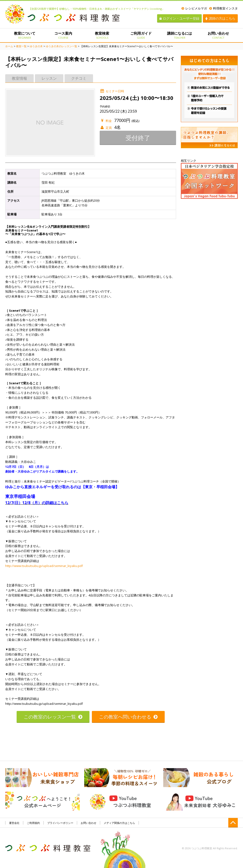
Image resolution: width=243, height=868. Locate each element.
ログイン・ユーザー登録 (179, 18)
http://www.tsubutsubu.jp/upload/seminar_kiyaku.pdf (44, 566)
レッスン (49, 78)
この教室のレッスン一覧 (53, 717)
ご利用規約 (33, 823)
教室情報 (19, 78)
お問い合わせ (218, 35)
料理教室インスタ (224, 8)
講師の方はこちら (220, 18)
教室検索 (102, 35)
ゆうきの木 (36, 46)
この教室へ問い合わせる (128, 717)
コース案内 (63, 35)
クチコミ (79, 78)
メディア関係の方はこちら (119, 823)
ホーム (9, 46)
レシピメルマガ (194, 8)
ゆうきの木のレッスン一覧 (61, 46)
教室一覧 (21, 46)
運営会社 (14, 823)
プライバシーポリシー (60, 823)
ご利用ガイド (141, 35)
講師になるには (180, 35)
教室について (25, 35)
